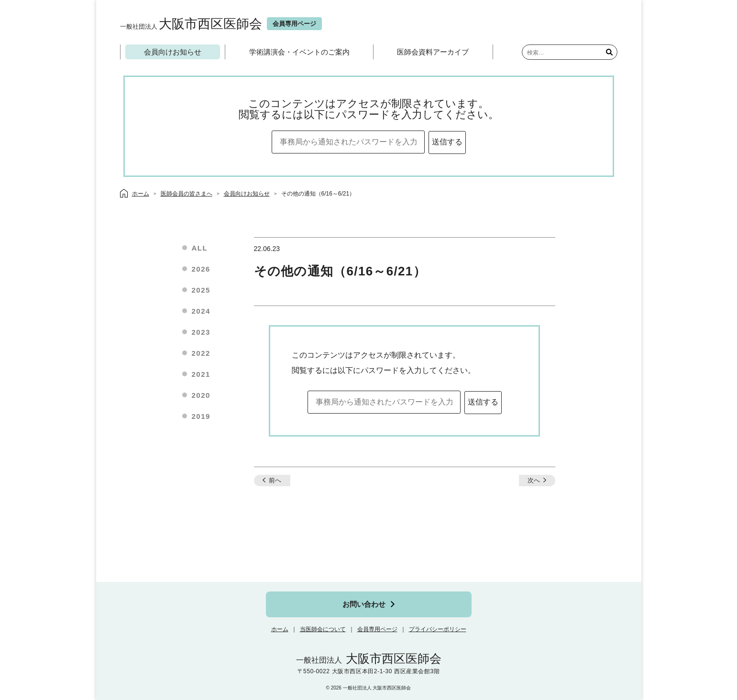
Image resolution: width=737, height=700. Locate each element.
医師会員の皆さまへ (187, 194)
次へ (534, 480)
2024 (201, 311)
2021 (201, 374)
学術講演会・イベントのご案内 (299, 52)
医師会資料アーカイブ (433, 52)
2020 (201, 395)
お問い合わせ (364, 604)
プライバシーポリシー (438, 629)
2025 (201, 290)
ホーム (280, 629)
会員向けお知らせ (173, 52)
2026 (201, 269)
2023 (201, 332)
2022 (201, 353)
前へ (275, 480)
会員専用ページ (377, 629)
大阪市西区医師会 (191, 24)
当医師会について (323, 629)
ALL (200, 248)
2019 (201, 416)
